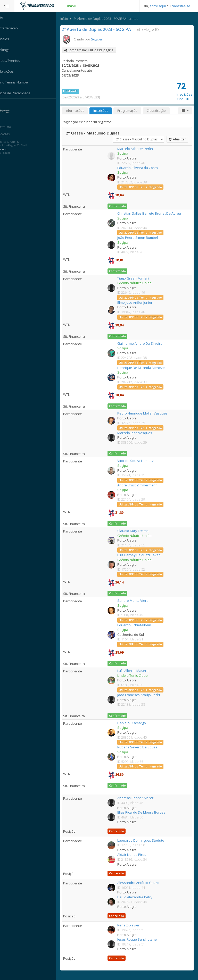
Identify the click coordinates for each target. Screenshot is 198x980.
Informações (81, 111)
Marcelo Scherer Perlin (139, 149)
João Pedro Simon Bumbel (141, 238)
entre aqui (158, 6)
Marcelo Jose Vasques (139, 433)
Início (70, 19)
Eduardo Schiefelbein (138, 625)
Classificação (162, 111)
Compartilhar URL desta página (95, 50)
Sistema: (9, 105)
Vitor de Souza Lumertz (139, 461)
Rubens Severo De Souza (141, 747)
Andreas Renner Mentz (139, 798)
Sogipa (103, 39)
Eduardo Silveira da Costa (141, 168)
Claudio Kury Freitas (137, 531)
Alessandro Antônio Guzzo (142, 883)
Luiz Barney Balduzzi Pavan (143, 555)
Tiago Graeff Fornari (137, 278)
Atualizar (177, 140)
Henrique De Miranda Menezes (146, 368)
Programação (134, 111)
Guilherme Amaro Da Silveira (144, 344)
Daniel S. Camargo (135, 723)
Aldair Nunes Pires (136, 855)
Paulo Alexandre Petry (139, 897)
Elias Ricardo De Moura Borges (145, 813)
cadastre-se (181, 6)
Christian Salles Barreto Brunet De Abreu (153, 214)
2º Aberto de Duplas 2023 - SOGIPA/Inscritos (112, 19)
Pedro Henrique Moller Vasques (146, 413)
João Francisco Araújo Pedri (142, 695)
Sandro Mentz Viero (137, 601)
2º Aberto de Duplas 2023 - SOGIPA (102, 30)
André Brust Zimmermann (141, 485)
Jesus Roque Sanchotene (141, 940)
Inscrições (107, 111)
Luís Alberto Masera (137, 671)
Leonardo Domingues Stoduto (145, 841)
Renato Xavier (132, 925)
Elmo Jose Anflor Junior (139, 303)
